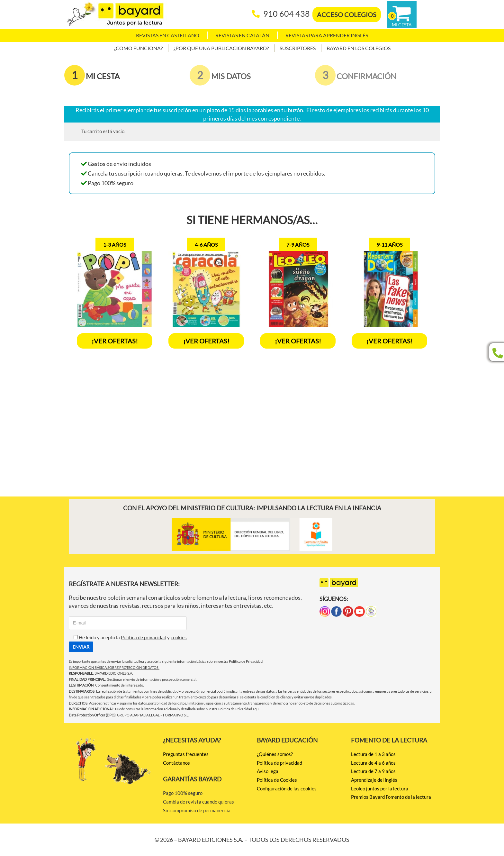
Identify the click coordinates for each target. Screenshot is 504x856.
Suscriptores (298, 48)
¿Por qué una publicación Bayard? (221, 48)
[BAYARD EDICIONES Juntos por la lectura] (115, 14)
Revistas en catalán (242, 35)
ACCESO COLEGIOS (347, 14)
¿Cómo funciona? (138, 48)
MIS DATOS (231, 76)
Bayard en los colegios (359, 48)
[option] (115, 293)
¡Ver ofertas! (206, 341)
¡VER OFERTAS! (115, 341)
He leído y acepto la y (128, 637)
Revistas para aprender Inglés (327, 35)
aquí (256, 709)
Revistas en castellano (168, 35)
